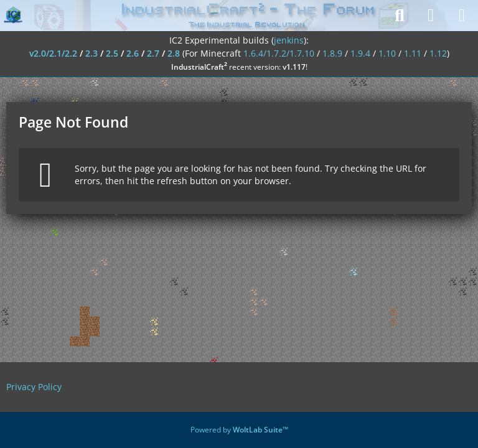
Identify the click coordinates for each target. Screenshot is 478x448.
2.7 (153, 53)
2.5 (112, 53)
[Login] (431, 16)
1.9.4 (360, 53)
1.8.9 (332, 53)
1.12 (438, 53)
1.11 (413, 53)
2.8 (174, 53)
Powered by (239, 430)
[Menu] (462, 16)
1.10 (387, 53)
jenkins (289, 40)
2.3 (91, 53)
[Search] (400, 16)
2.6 (133, 53)
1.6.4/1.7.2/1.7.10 (279, 53)
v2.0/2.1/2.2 (53, 53)
